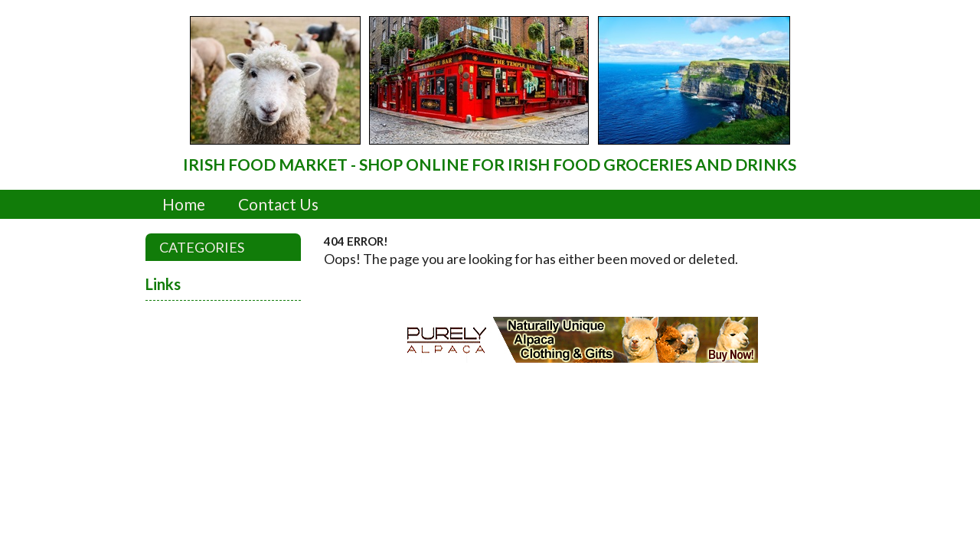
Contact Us (278, 204)
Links (163, 284)
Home (184, 204)
